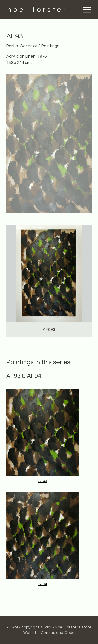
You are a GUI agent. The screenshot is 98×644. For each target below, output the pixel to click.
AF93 (43, 481)
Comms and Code (58, 633)
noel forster (37, 10)
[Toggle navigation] (87, 10)
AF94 (43, 584)
